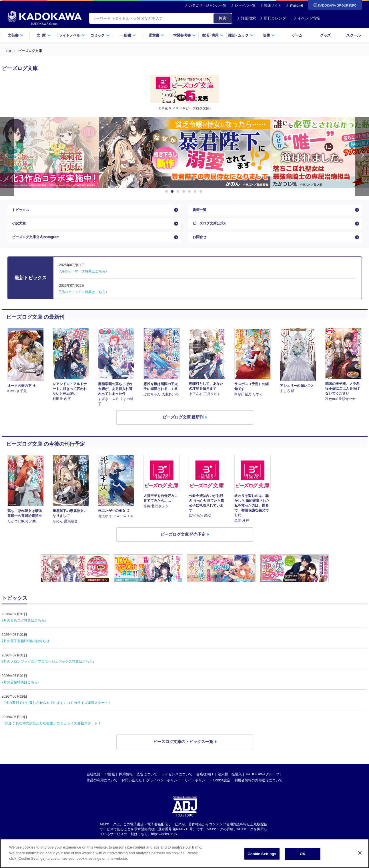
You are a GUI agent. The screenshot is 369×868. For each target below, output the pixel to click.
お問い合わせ (132, 790)
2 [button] (173, 192)
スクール (353, 35)
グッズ (325, 35)
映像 (269, 35)
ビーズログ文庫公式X (212, 228)
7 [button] (202, 192)
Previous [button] (7, 156)
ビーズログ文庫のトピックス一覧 (183, 751)
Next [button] (362, 156)
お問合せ (201, 245)
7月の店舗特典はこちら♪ (21, 692)
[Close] (360, 853)
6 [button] (196, 192)
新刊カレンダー (275, 18)
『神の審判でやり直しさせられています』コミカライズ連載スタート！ (57, 712)
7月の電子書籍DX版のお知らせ (26, 650)
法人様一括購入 (230, 784)
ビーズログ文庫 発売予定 (183, 544)
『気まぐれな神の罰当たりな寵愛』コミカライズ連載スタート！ (51, 733)
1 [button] (167, 192)
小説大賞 (20, 228)
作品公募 (297, 5)
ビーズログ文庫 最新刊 (183, 427)
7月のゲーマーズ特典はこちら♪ (83, 281)
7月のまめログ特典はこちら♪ (24, 630)
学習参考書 (185, 35)
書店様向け (205, 784)
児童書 (156, 35)
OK (303, 854)
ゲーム (297, 35)
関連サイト (273, 5)
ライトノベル (72, 35)
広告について (147, 784)
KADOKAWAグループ (262, 784)
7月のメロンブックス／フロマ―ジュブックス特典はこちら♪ (48, 671)
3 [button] (179, 192)
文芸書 (16, 35)
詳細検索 (246, 18)
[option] (185, 152)
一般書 (128, 35)
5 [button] (190, 192)
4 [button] (185, 192)
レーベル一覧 (245, 5)
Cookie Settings (262, 854)
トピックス (22, 211)
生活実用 (213, 35)
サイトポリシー (197, 790)
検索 (223, 18)
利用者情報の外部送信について (258, 790)
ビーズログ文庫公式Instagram (40, 245)
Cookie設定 (222, 790)
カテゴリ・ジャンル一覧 (208, 5)
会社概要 (93, 784)
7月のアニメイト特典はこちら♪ (83, 301)
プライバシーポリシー (163, 790)
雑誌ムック (241, 35)
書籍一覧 (201, 211)
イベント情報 (307, 18)
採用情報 (126, 784)
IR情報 (110, 784)
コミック (100, 35)
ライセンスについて (177, 784)
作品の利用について (102, 790)
